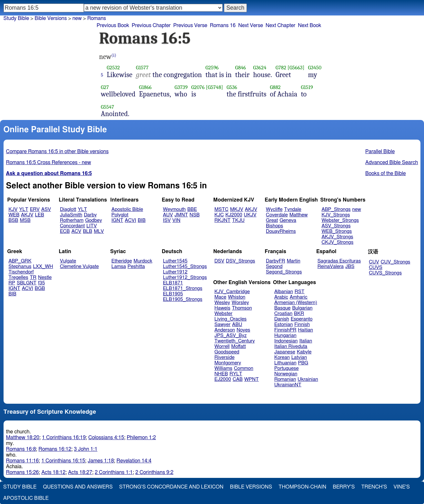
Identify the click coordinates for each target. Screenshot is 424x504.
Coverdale (277, 215)
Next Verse (251, 25)
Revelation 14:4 (134, 461)
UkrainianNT (288, 385)
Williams (224, 368)
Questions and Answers (78, 487)
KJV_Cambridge (232, 292)
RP (12, 283)
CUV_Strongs (395, 262)
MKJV (237, 209)
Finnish (302, 325)
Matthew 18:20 (23, 438)
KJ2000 (234, 215)
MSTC (222, 209)
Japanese (285, 352)
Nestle (45, 277)
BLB (88, 231)
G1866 (145, 87)
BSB (13, 220)
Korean (282, 357)
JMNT (181, 215)
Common (244, 368)
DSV (220, 261)
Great (272, 220)
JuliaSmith (71, 215)
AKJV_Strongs (337, 237)
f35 (41, 283)
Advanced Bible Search (392, 163)
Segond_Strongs (284, 272)
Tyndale (293, 209)
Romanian (285, 379)
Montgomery (228, 363)
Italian (306, 341)
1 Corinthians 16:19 (64, 438)
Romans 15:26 (23, 472)
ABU (237, 325)
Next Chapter (280, 25)
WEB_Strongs (337, 231)
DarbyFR (276, 261)
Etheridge (121, 261)
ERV (35, 209)
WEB (14, 215)
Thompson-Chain (302, 487)
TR (33, 277)
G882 (275, 87)
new (77, 18)
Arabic (281, 297)
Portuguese (287, 368)
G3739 (181, 87)
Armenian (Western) (296, 303)
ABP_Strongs (336, 209)
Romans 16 (223, 25)
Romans (96, 18)
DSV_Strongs (241, 261)
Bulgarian (302, 308)
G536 (232, 87)
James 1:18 (101, 461)
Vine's (402, 487)
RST (300, 292)
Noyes (243, 330)
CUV (374, 262)
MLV (99, 231)
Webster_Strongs (340, 220)
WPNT (252, 379)
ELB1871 (173, 283)
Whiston (237, 297)
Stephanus (20, 267)
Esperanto (302, 319)
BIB (142, 220)
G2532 (113, 68)
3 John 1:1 (86, 449)
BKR (299, 314)
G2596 (212, 68)
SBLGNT (27, 283)
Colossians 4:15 (106, 438)
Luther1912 (175, 272)
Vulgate (68, 261)
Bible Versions (51, 18)
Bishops (274, 226)
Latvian (299, 357)
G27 (105, 87)
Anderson (225, 330)
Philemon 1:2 (141, 438)
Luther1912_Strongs (185, 277)
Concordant (72, 226)
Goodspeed (227, 352)
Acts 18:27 (80, 472)
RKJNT (223, 220)
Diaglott (68, 209)
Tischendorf (21, 272)
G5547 (108, 107)
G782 (281, 68)
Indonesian (286, 341)
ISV (167, 220)
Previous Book (113, 25)
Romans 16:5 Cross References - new (49, 163)
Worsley (240, 303)
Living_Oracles (231, 319)
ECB (65, 231)
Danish (282, 319)
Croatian (283, 314)
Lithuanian (285, 363)
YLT (24, 209)
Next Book (309, 25)
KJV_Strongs (336, 215)
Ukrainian (308, 379)
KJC (219, 215)
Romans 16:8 (21, 449)
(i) (114, 55)
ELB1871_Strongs (183, 288)
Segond (274, 267)
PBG (303, 363)
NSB (194, 215)
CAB (238, 379)
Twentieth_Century (235, 341)
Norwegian (286, 374)
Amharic (299, 297)
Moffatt (239, 346)
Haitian (305, 330)
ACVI (131, 220)
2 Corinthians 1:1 (114, 472)
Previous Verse (190, 25)
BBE (192, 209)
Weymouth (174, 209)
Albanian (284, 292)
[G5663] (296, 68)
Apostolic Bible (26, 498)
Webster (224, 314)
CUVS (376, 267)
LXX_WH (43, 267)
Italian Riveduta (291, 346)
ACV (76, 231)
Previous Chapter (151, 25)
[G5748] (214, 87)
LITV (92, 226)
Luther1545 (175, 261)
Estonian (283, 325)
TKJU (238, 220)
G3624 (260, 68)
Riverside (225, 357)
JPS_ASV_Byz (231, 336)
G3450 (315, 68)
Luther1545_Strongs (185, 267)
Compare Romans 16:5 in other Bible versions (57, 152)
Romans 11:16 (23, 461)
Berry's (344, 487)
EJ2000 (223, 379)
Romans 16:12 (55, 449)
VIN (176, 220)
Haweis (222, 308)
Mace (221, 297)
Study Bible (16, 18)
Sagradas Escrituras (339, 261)
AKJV (27, 215)
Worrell (222, 346)
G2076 (198, 87)
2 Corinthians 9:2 (155, 472)
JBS (350, 267)
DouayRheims (281, 231)
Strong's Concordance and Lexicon (171, 487)
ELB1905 (173, 294)
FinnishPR (285, 330)
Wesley (222, 303)
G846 (241, 68)
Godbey (94, 220)
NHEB (221, 374)
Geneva (288, 220)
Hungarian (285, 336)
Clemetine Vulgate (79, 267)
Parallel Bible (380, 152)
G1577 (142, 68)
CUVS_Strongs (385, 273)
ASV (46, 209)
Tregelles (18, 277)
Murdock (143, 261)
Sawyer (223, 325)
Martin (294, 261)
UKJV (250, 215)
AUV (168, 215)
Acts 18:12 (53, 472)
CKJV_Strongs (337, 242)
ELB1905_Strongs (183, 299)
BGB (40, 288)
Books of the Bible (386, 173)
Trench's (374, 487)
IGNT (117, 220)
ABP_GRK (20, 261)
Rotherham (72, 220)
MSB (25, 220)
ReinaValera (331, 267)
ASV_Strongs (336, 226)
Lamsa (119, 267)
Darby (90, 215)
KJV (13, 209)
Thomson (242, 308)
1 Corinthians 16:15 (63, 461)
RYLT (236, 374)
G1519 (307, 87)
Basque (283, 308)
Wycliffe (274, 209)
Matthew (299, 215)
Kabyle (304, 352)
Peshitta (136, 267)
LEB (39, 215)
